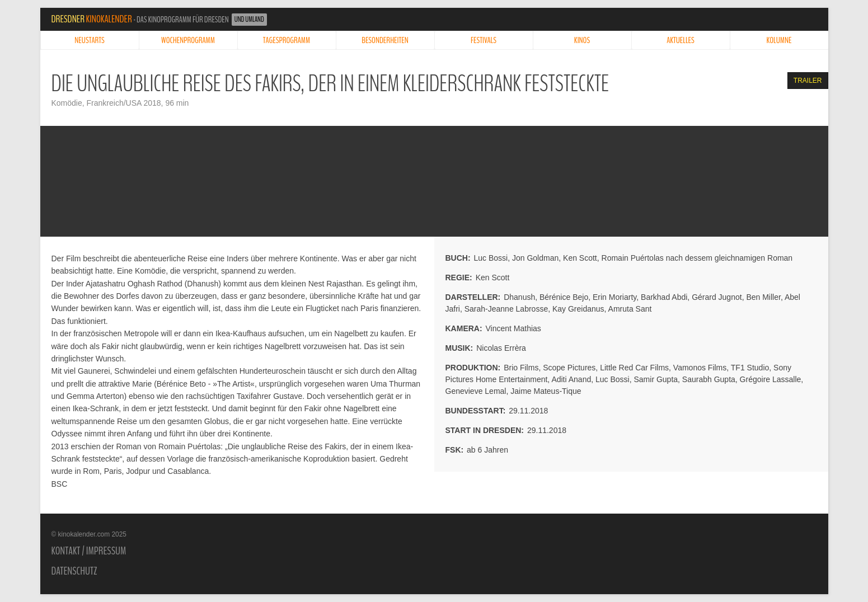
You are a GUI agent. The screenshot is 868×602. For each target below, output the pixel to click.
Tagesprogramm (287, 40)
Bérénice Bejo (564, 297)
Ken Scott (580, 258)
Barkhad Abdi (664, 297)
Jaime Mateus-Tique (546, 391)
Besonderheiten (385, 40)
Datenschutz (74, 571)
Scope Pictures (569, 368)
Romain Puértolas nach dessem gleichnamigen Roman (697, 258)
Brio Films (521, 368)
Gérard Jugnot (717, 297)
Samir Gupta (656, 379)
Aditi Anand (571, 379)
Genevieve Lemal (476, 391)
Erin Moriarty (614, 297)
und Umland (249, 20)
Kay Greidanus (578, 309)
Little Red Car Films (634, 368)
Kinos (582, 40)
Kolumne (779, 40)
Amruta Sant (630, 309)
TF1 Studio (750, 368)
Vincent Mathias (513, 328)
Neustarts (89, 40)
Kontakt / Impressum (89, 551)
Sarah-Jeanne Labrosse (506, 309)
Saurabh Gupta (709, 379)
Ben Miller (763, 297)
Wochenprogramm (188, 40)
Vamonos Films (700, 368)
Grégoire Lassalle (771, 379)
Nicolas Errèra (501, 348)
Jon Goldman (535, 258)
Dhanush (519, 297)
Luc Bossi (491, 258)
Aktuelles (681, 40)
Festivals (484, 40)
